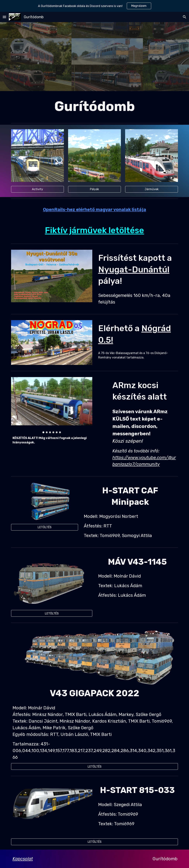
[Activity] (37, 189)
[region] (94, 6)
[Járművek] (152, 189)
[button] (4, 17)
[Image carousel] (52, 405)
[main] (95, 106)
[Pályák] (94, 189)
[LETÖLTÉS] (45, 527)
